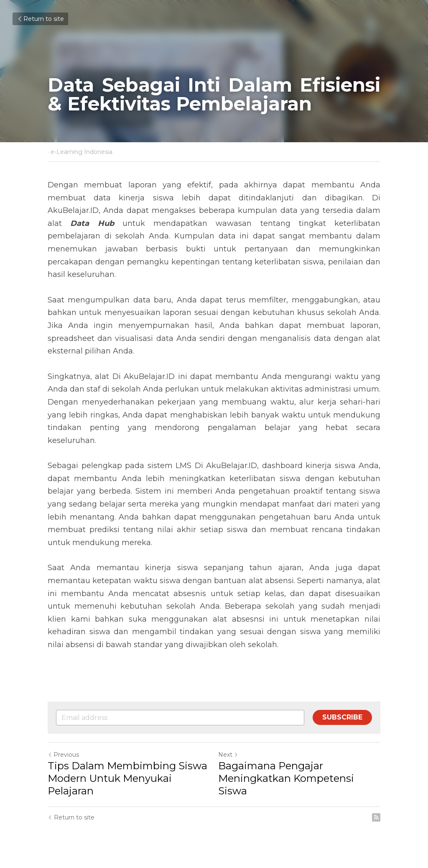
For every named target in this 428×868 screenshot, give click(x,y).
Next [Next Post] (228, 755)
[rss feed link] (376, 817)
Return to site (40, 19)
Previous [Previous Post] (63, 755)
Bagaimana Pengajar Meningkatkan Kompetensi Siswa (286, 778)
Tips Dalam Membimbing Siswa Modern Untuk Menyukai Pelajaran (127, 778)
